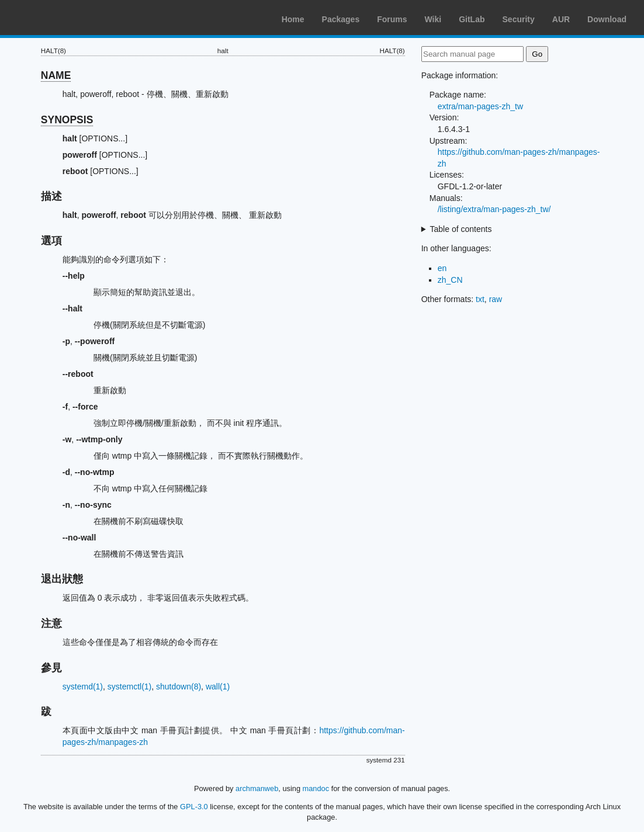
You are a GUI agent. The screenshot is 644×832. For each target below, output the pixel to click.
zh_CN (450, 280)
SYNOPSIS (67, 120)
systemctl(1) (129, 687)
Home (293, 19)
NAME (56, 75)
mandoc (316, 788)
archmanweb (257, 788)
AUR (561, 19)
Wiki (433, 19)
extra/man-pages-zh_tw (480, 106)
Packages (341, 19)
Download (607, 19)
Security (519, 19)
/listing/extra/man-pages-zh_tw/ (494, 209)
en (442, 268)
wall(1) (218, 687)
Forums (392, 19)
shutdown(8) (179, 687)
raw (496, 299)
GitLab (472, 19)
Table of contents (461, 229)
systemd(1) (83, 687)
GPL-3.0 (194, 807)
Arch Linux (64, 18)
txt (480, 299)
